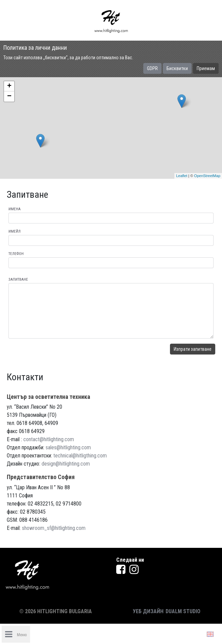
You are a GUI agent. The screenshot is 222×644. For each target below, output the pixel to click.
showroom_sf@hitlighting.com (54, 528)
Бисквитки (177, 68)
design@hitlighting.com (66, 464)
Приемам (206, 68)
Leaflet (182, 176)
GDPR (152, 68)
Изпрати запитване (193, 349)
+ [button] (9, 86)
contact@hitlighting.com (49, 439)
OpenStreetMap (207, 176)
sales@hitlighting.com (68, 447)
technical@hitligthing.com (80, 456)
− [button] (9, 96)
